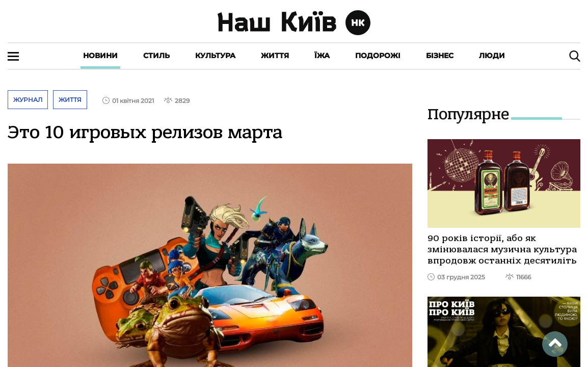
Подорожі (378, 56)
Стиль (156, 56)
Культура (215, 56)
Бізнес (440, 56)
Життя (275, 56)
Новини (100, 56)
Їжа (322, 56)
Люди (492, 56)
